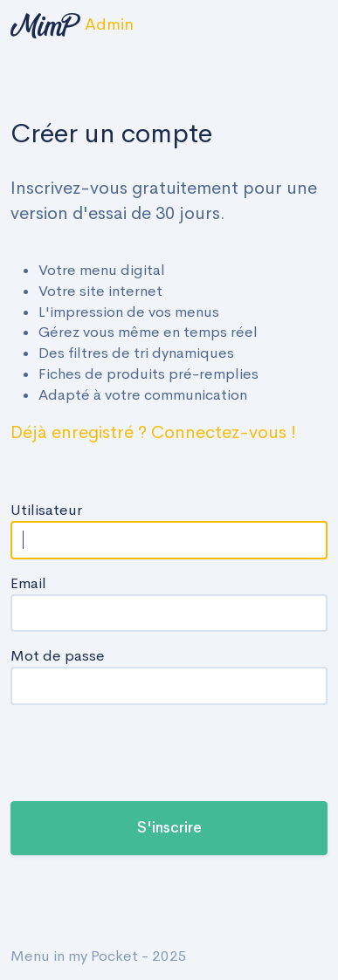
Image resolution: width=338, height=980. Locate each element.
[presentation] (143, 753)
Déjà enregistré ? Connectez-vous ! (153, 432)
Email (28, 583)
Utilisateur (46, 510)
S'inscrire (169, 828)
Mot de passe (58, 656)
